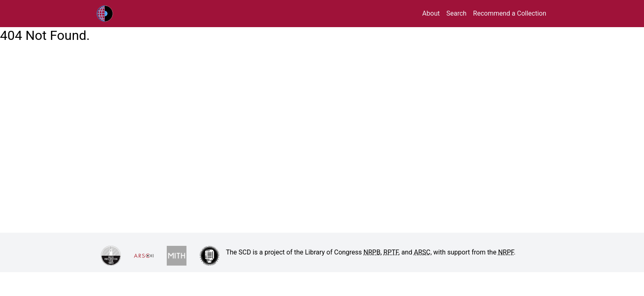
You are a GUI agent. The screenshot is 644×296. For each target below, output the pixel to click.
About (431, 13)
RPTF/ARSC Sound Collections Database (122, 14)
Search (457, 13)
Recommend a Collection (510, 13)
